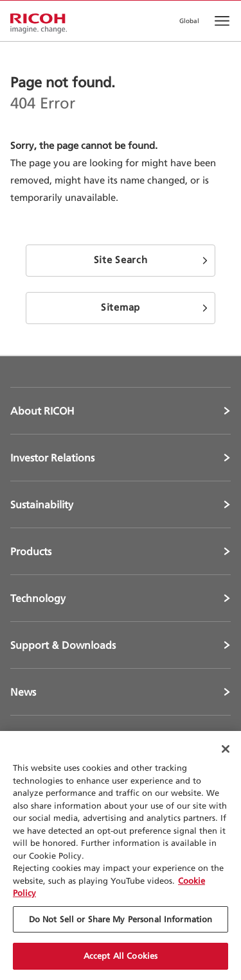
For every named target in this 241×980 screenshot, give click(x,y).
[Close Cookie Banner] (226, 749)
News (23, 692)
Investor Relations (52, 458)
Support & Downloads (63, 645)
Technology (38, 598)
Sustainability (42, 504)
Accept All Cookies (121, 956)
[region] (121, 855)
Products (31, 551)
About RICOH (42, 411)
